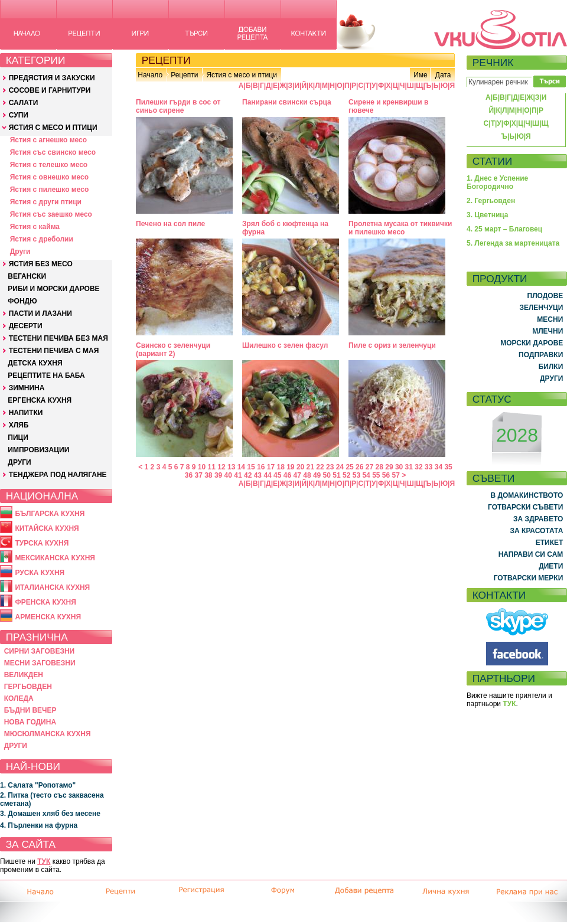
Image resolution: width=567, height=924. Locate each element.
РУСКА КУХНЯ (40, 573)
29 (389, 467)
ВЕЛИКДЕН (24, 675)
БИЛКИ (551, 367)
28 (379, 467)
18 (280, 467)
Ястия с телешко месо (49, 165)
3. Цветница (488, 215)
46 (287, 475)
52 (346, 475)
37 (198, 475)
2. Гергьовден (491, 201)
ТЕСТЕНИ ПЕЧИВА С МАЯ (54, 351)
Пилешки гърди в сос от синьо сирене (178, 106)
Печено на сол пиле (170, 224)
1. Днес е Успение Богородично (497, 182)
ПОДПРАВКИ (541, 355)
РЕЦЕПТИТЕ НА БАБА (46, 376)
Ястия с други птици (46, 202)
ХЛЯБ (19, 425)
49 (317, 475)
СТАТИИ (493, 161)
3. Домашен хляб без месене (50, 814)
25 (349, 467)
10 (202, 467)
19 (290, 467)
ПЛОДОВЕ (545, 296)
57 (396, 475)
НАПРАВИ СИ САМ (531, 554)
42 (248, 475)
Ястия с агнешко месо (48, 140)
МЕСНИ (550, 319)
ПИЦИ (18, 437)
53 (356, 475)
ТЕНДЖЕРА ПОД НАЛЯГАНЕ (58, 475)
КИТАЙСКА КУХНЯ (47, 528)
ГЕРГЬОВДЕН (28, 687)
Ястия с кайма (35, 227)
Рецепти (184, 75)
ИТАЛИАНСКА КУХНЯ (52, 587)
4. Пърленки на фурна (39, 825)
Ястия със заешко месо (51, 214)
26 (359, 467)
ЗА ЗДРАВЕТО (538, 519)
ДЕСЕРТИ (26, 326)
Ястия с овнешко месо (49, 177)
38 (208, 475)
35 (448, 467)
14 (241, 467)
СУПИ (19, 115)
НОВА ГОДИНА (30, 722)
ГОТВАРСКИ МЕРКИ (529, 578)
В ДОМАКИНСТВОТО (527, 495)
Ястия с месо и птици (241, 75)
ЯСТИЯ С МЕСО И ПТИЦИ (53, 128)
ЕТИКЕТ (550, 543)
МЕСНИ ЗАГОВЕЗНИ (40, 663)
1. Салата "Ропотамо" (38, 785)
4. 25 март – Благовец (504, 229)
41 (238, 475)
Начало (150, 75)
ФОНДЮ (22, 301)
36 (189, 475)
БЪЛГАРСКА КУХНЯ (50, 514)
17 (271, 467)
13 (231, 467)
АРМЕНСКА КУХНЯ (48, 617)
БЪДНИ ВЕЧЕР (30, 710)
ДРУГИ (19, 462)
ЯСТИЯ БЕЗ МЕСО (41, 264)
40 (228, 475)
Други (20, 252)
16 (261, 467)
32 (418, 467)
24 (340, 467)
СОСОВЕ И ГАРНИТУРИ (50, 90)
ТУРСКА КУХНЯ (42, 543)
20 (300, 467)
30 (399, 467)
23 (330, 467)
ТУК (44, 861)
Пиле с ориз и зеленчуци (392, 345)
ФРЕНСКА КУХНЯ (45, 602)
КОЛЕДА (19, 698)
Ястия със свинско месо (53, 152)
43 (258, 475)
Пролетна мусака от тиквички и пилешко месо (400, 228)
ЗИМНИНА (27, 388)
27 (369, 467)
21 (310, 467)
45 (277, 475)
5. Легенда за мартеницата (513, 243)
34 (439, 467)
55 (376, 475)
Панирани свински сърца (287, 102)
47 (297, 475)
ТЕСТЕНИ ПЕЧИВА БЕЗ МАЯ (58, 338)
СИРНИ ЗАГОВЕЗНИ (40, 651)
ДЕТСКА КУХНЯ (35, 363)
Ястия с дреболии (42, 239)
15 (251, 467)
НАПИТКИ (26, 413)
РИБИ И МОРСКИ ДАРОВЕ (53, 289)
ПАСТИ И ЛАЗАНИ (40, 314)
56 (386, 475)
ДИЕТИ (551, 566)
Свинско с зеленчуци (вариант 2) (173, 350)
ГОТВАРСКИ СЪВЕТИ (525, 507)
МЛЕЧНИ (548, 331)
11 (212, 467)
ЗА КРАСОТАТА (537, 531)
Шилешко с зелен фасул (285, 345)
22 (320, 467)
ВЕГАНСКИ (27, 276)
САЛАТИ (24, 103)
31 (409, 467)
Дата (443, 75)
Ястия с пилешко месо (50, 190)
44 (267, 475)
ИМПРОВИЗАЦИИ (38, 450)
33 (428, 467)
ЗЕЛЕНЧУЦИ (541, 308)
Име (421, 75)
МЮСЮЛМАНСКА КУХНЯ (48, 734)
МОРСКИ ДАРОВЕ (532, 343)
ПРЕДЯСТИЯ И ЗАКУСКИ (52, 78)
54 (366, 475)
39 (218, 475)
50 (327, 475)
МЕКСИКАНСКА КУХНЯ (55, 558)
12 (221, 467)
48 (307, 475)
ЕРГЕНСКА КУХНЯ (40, 400)
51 (336, 475)
